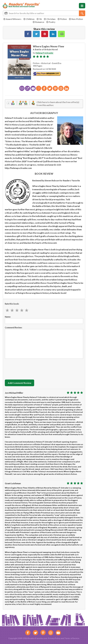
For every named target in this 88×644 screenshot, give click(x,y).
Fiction (62, 19)
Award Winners (12, 19)
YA (39, 19)
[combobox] (44, 13)
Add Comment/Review (19, 383)
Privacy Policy (54, 638)
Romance (38, 22)
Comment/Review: (14, 327)
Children (29, 19)
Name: (8, 317)
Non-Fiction (76, 19)
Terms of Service (72, 638)
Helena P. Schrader (45, 53)
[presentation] (33, 368)
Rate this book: (12, 304)
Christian (50, 19)
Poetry (51, 22)
